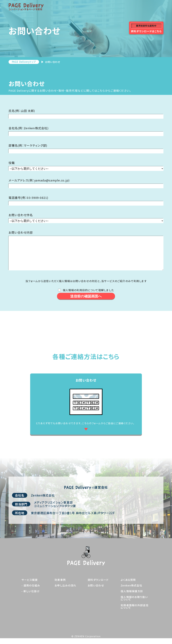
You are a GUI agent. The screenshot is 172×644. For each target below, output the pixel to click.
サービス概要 (30, 586)
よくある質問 (128, 586)
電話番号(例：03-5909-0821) (28, 198)
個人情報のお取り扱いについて (134, 604)
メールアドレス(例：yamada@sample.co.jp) (39, 180)
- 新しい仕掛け (31, 597)
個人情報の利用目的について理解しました (88, 296)
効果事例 (60, 586)
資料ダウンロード (98, 586)
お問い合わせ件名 (21, 215)
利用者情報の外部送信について (135, 612)
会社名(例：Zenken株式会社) (29, 128)
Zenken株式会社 (131, 591)
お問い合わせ (96, 591)
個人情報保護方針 (132, 597)
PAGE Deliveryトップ (24, 62)
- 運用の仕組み (31, 591)
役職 (12, 163)
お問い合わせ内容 (21, 232)
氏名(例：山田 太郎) (22, 111)
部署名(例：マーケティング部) (28, 145)
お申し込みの (65, 591)
